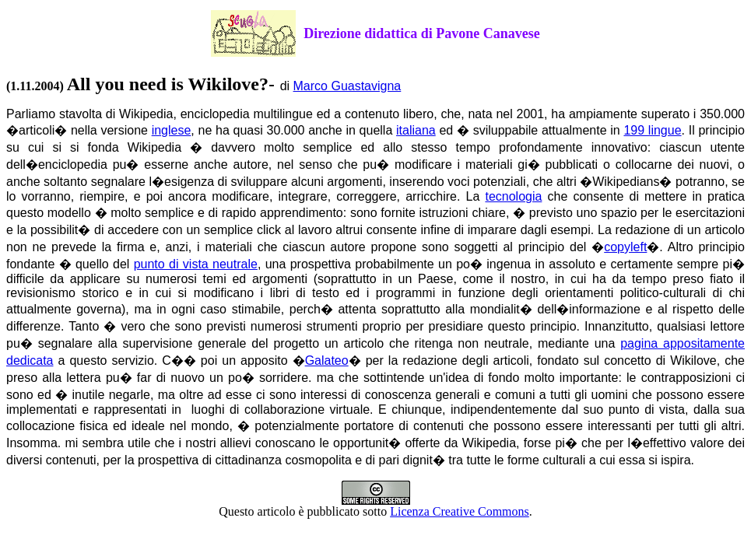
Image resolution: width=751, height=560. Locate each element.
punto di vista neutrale (196, 264)
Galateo (327, 360)
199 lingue (652, 130)
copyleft (625, 247)
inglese (172, 130)
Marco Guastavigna (347, 86)
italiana (416, 130)
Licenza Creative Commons (460, 511)
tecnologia (513, 196)
